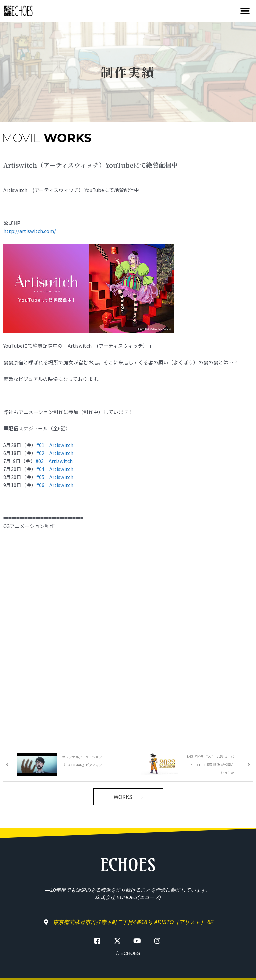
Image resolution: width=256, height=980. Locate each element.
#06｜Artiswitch (55, 485)
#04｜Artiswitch (55, 469)
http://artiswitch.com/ (30, 231)
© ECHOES (128, 953)
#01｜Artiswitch (55, 445)
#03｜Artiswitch (54, 461)
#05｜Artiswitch (55, 477)
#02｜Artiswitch (55, 453)
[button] (245, 11)
